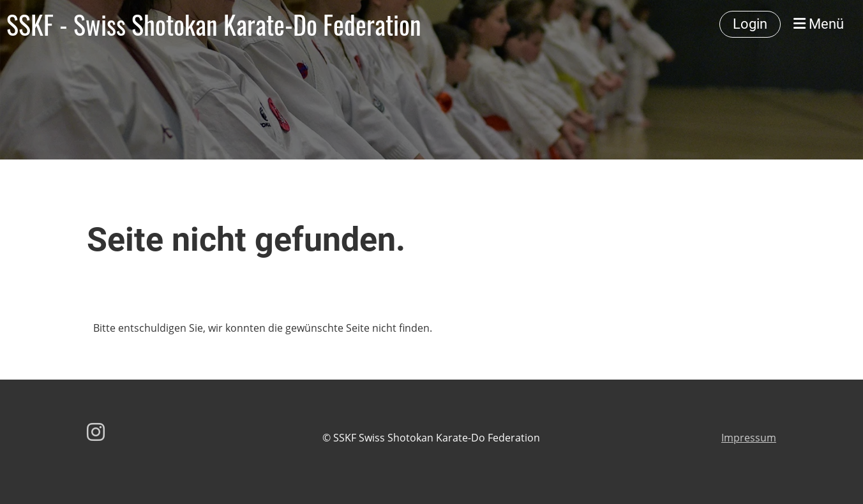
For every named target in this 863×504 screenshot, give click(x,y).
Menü (819, 24)
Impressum (749, 438)
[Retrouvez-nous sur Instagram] (96, 432)
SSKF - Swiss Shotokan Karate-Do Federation (214, 24)
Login (750, 24)
